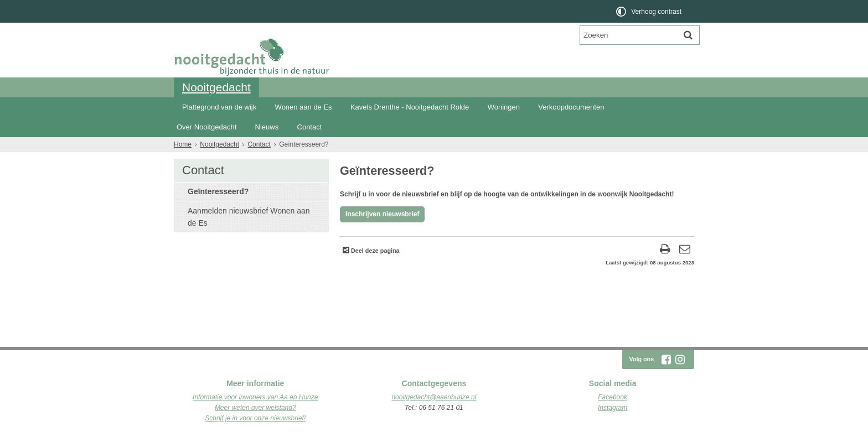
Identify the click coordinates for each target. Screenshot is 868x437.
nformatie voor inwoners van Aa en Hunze (256, 397)
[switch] (650, 11)
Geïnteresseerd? (218, 191)
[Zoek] (688, 35)
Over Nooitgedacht (206, 127)
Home (183, 144)
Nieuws (267, 127)
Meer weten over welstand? (255, 408)
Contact (310, 127)
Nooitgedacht (216, 87)
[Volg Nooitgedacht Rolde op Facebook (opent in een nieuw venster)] (666, 360)
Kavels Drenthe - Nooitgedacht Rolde (410, 107)
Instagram (613, 408)
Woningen (504, 107)
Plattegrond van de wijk (219, 107)
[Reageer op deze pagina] (684, 250)
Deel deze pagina (374, 251)
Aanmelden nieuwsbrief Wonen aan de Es (249, 217)
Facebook (613, 397)
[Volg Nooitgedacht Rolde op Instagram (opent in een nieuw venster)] (680, 360)
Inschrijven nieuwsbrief (382, 214)
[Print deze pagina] (665, 250)
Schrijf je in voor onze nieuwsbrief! (255, 418)
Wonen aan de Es (304, 107)
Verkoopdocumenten (571, 107)
